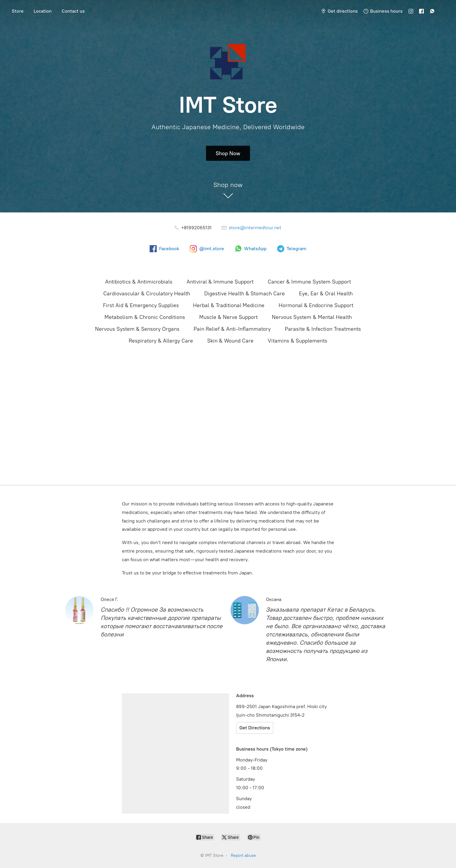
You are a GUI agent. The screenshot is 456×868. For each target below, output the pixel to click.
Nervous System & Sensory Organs (137, 329)
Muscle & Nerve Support (228, 317)
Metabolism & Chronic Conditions (145, 317)
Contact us (73, 11)
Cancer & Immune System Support (309, 282)
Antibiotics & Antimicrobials (139, 282)
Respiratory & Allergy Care (161, 341)
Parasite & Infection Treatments (323, 329)
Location (43, 11)
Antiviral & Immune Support (220, 282)
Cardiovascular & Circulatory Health (147, 294)
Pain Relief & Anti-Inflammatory (232, 329)
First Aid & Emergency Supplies (141, 305)
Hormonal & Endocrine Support (316, 305)
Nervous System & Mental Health (312, 317)
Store (18, 11)
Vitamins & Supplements (298, 341)
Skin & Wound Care (230, 341)
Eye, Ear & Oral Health (326, 294)
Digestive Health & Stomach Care (245, 294)
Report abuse (243, 855)
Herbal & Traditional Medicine (229, 305)
